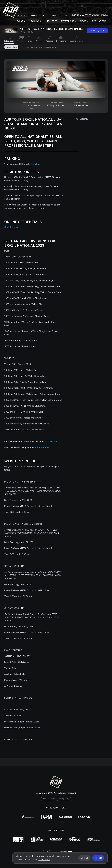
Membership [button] (69, 21)
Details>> (36, 164)
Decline (84, 858)
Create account (55, 15)
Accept (98, 858)
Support (34, 15)
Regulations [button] (100, 21)
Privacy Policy (64, 799)
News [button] (84, 21)
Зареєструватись (97, 30)
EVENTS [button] (22, 21)
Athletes (52, 21)
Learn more (44, 860)
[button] (66, 15)
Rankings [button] (37, 21)
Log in (43, 15)
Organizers (22, 15)
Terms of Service (49, 799)
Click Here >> (52, 441)
